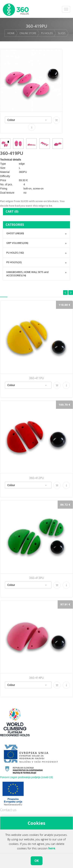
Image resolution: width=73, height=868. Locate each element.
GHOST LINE (15, 233)
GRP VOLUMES (17, 243)
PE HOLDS (14, 262)
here (52, 848)
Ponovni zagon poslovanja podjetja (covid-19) (26, 777)
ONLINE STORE (28, 33)
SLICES (62, 33)
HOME (11, 33)
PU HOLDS (47, 33)
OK (37, 861)
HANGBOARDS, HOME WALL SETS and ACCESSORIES (27, 274)
